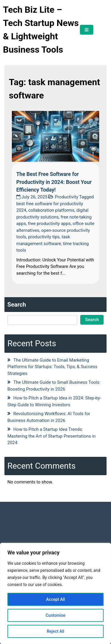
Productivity (66, 197)
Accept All (56, 599)
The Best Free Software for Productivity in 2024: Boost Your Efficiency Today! (54, 182)
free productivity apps (49, 224)
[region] (55, 593)
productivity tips (44, 237)
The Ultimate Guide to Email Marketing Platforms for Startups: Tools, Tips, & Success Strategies (52, 367)
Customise (55, 615)
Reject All (55, 631)
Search (17, 305)
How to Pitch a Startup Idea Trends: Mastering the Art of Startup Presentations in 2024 (52, 436)
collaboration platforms (51, 210)
